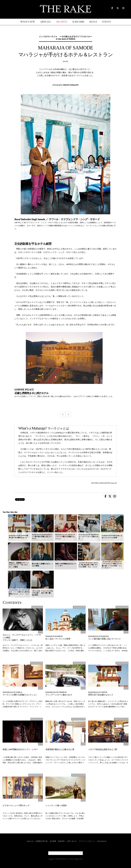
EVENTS (107, 22)
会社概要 (53, 841)
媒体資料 (61, 841)
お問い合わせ (72, 841)
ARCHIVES (61, 22)
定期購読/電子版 (42, 841)
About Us (30, 841)
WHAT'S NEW (28, 22)
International (102, 841)
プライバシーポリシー (87, 841)
